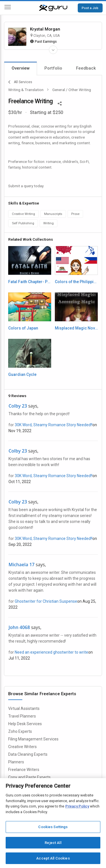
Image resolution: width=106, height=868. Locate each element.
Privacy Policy (77, 806)
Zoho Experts (20, 731)
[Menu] (8, 8)
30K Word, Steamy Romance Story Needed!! (54, 425)
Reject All (53, 843)
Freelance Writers (24, 770)
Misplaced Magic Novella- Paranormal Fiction (76, 328)
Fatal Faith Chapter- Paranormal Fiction (30, 282)
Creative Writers (22, 747)
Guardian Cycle (22, 374)
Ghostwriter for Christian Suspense (46, 601)
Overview (21, 68)
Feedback (86, 68)
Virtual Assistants (24, 708)
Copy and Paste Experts (29, 777)
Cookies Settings (53, 827)
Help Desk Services (25, 724)
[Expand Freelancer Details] (53, 50)
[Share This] (60, 103)
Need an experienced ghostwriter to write (51, 652)
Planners (16, 762)
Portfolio (53, 68)
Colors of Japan (23, 328)
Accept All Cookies (53, 858)
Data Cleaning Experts (28, 754)
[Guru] (53, 8)
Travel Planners (22, 716)
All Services (20, 82)
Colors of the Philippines (76, 282)
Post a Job (90, 8)
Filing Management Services (33, 739)
